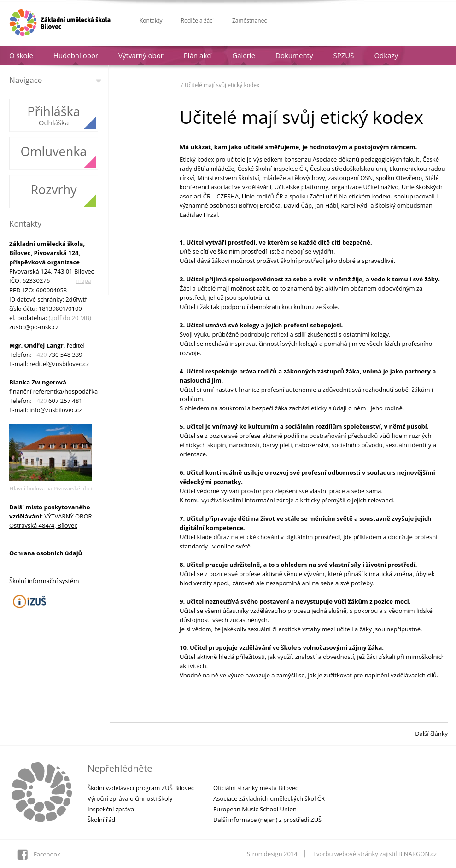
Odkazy (386, 55)
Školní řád (101, 820)
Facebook (47, 854)
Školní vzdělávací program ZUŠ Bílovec (141, 788)
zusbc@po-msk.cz (34, 327)
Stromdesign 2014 (272, 854)
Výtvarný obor (141, 55)
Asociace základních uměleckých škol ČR (269, 798)
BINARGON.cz (418, 854)
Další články (431, 734)
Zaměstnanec (249, 20)
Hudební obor (76, 55)
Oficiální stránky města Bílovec (256, 788)
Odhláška (54, 122)
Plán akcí (198, 55)
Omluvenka (54, 151)
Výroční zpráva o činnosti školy (130, 798)
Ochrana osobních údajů (46, 553)
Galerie (244, 55)
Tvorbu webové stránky (346, 854)
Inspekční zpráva (111, 809)
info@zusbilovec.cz (56, 410)
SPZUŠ (343, 55)
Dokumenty (294, 55)
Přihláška (54, 111)
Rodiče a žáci (197, 20)
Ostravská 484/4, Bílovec (43, 525)
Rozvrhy (53, 189)
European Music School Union (255, 809)
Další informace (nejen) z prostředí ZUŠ (267, 820)
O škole (21, 55)
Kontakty (151, 20)
